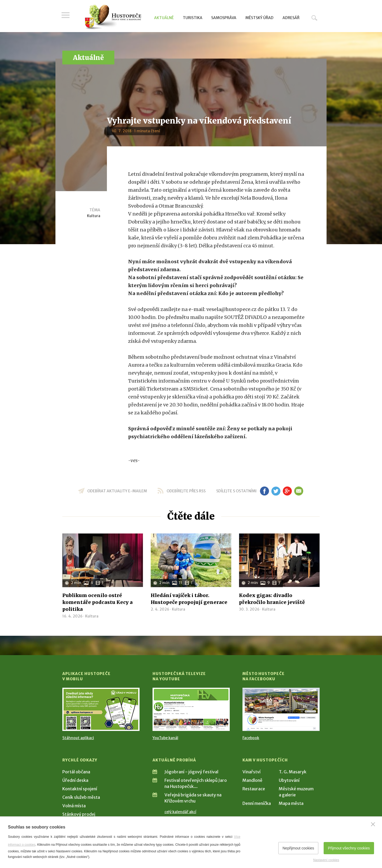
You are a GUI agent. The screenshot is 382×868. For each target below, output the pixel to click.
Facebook (251, 738)
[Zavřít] (373, 824)
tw (276, 491)
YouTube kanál (165, 738)
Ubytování (289, 780)
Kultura (94, 216)
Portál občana (76, 772)
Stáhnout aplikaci (78, 738)
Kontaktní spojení (80, 789)
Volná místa (74, 806)
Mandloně (252, 780)
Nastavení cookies (326, 860)
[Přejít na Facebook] (281, 709)
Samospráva (224, 18)
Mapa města (291, 803)
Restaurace (254, 789)
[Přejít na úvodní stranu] (113, 17)
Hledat (314, 18)
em (299, 491)
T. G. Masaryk (293, 772)
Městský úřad (259, 18)
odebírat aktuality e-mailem (117, 491)
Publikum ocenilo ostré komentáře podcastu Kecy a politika (97, 602)
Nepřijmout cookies (298, 848)
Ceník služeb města (81, 797)
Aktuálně (164, 18)
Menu (66, 16)
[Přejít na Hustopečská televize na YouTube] (191, 709)
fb (264, 491)
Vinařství (251, 772)
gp (287, 491)
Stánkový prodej (79, 814)
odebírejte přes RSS (186, 491)
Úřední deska (75, 780)
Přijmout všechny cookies (349, 848)
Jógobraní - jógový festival (191, 772)
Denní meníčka (257, 803)
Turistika (193, 18)
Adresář (291, 18)
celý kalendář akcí (180, 812)
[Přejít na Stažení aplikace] (101, 709)
